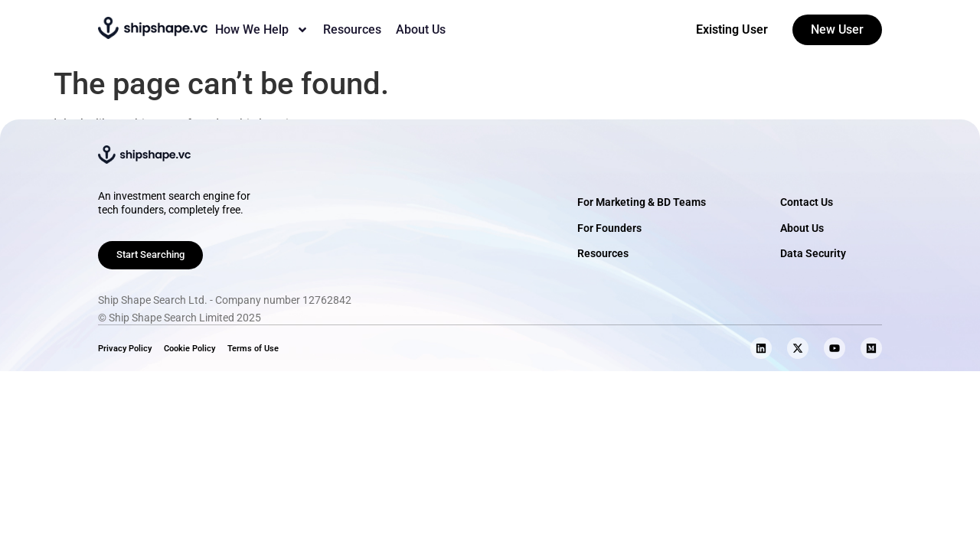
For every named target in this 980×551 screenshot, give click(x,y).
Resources (352, 29)
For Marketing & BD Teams (642, 202)
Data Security (813, 254)
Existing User (732, 29)
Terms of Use (253, 349)
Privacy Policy (125, 349)
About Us (421, 29)
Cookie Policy (189, 349)
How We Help (262, 30)
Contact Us (807, 202)
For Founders (609, 228)
